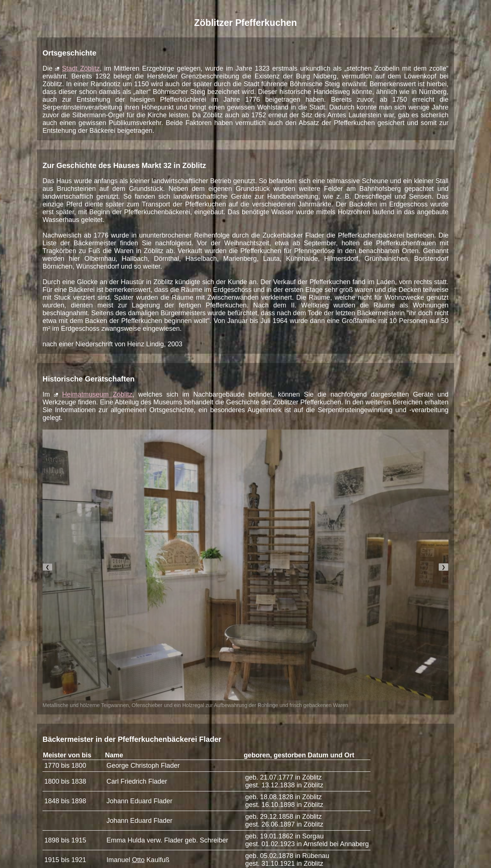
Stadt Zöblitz (81, 68)
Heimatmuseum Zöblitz (97, 394)
